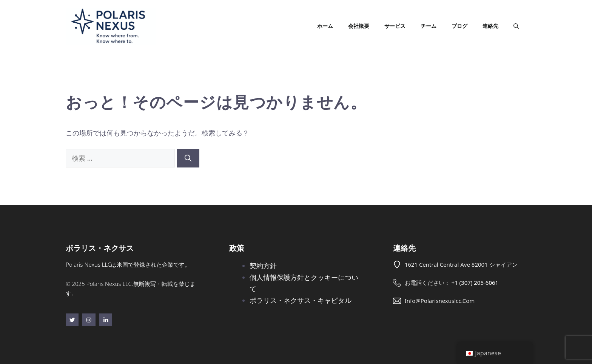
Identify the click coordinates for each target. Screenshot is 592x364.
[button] (516, 26)
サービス (395, 26)
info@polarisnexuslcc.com (440, 301)
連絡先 (490, 26)
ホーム (325, 26)
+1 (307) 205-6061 (475, 283)
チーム (429, 26)
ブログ (459, 26)
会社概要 (359, 26)
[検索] (188, 158)
